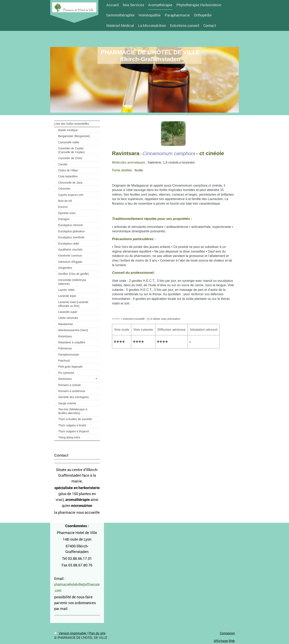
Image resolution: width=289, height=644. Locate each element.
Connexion (227, 633)
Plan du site (97, 633)
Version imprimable (71, 633)
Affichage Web (224, 641)
